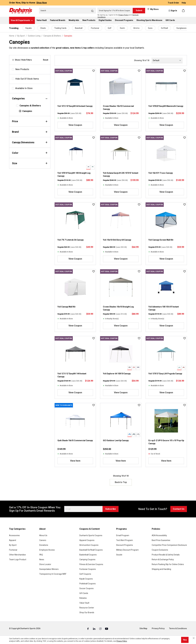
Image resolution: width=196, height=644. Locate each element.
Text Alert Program (125, 540)
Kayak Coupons (86, 579)
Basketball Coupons (88, 555)
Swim (122, 28)
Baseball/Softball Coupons (91, 550)
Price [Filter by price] (30, 121)
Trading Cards (60, 28)
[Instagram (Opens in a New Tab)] (101, 629)
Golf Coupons (85, 574)
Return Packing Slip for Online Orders (168, 564)
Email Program (123, 535)
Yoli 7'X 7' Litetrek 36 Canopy (71, 240)
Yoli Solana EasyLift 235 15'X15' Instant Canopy (121, 174)
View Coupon (75, 125)
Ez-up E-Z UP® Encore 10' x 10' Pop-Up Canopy (166, 442)
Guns (150, 28)
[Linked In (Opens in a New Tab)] (94, 629)
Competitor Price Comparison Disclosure (169, 545)
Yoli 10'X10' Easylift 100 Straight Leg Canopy (74, 174)
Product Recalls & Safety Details (166, 555)
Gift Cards (84, 593)
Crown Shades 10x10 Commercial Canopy (118, 108)
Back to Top (121, 482)
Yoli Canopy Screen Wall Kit (161, 240)
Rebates (83, 598)
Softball (164, 28)
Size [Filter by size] (30, 163)
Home (12, 36)
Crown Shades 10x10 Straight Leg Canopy (118, 308)
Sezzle (119, 555)
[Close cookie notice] (194, 638)
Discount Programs (125, 545)
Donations (44, 545)
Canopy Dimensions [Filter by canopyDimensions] (30, 142)
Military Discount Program (127, 550)
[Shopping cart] (184, 11)
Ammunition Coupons (89, 545)
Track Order (174, 3)
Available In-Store (24, 88)
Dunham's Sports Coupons (91, 535)
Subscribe (111, 509)
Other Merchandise (17, 555)
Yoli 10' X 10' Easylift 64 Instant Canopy (75, 106)
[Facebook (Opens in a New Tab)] (88, 629)
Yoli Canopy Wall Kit (66, 307)
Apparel (13, 540)
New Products (22, 69)
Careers (43, 540)
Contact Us (179, 509)
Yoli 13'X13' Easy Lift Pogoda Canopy (165, 374)
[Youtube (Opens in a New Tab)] (107, 629)
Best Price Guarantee (161, 540)
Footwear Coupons (88, 569)
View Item (75, 461)
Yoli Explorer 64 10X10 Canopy (117, 374)
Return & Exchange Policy (163, 560)
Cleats (43, 28)
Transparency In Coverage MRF (53, 574)
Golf (110, 28)
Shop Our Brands (87, 612)
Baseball (79, 28)
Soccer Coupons (86, 588)
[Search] (67, 11)
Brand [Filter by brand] (30, 132)
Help (184, 3)
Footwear (95, 28)
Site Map (143, 628)
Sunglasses (181, 28)
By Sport (13, 545)
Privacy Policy (123, 15)
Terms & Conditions (178, 628)
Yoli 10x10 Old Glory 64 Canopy (117, 240)
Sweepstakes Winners (49, 569)
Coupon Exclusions (160, 550)
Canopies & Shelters (30, 106)
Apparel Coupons (87, 540)
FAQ (41, 555)
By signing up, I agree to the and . (118, 16)
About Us (43, 535)
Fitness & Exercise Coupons (91, 564)
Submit (139, 10)
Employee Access (47, 550)
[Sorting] (167, 60)
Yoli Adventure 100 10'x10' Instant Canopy (164, 308)
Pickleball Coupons (88, 584)
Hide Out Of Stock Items (27, 79)
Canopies (27, 111)
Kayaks (29, 28)
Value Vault (84, 603)
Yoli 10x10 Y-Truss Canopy (161, 173)
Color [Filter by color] (30, 153)
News (42, 560)
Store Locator (45, 564)
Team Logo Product (18, 560)
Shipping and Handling (161, 569)
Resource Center (87, 608)
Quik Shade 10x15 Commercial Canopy (75, 440)
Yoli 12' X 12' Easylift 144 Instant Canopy (72, 375)
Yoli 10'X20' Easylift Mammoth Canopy (166, 106)
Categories (30, 98)
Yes (185, 640)
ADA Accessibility (159, 535)
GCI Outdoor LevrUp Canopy (116, 440)
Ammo (136, 28)
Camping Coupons (87, 560)
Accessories (14, 535)
